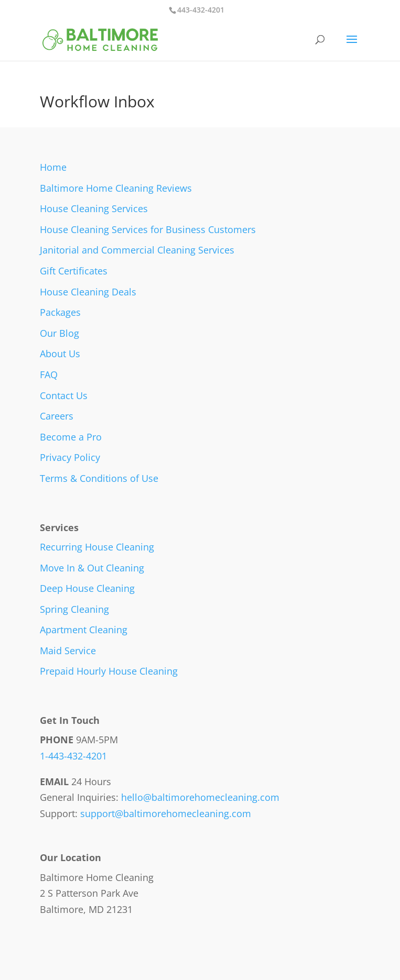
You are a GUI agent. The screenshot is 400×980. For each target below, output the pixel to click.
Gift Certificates (74, 271)
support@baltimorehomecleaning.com (166, 813)
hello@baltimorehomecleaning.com (200, 797)
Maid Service (68, 651)
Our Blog (60, 333)
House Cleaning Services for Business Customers (148, 229)
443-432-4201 (201, 10)
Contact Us (64, 395)
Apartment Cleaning (84, 630)
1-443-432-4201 (73, 756)
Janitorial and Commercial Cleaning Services (137, 250)
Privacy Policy (70, 457)
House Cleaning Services (94, 208)
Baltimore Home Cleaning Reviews (116, 188)
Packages (60, 312)
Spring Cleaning (74, 609)
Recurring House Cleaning (97, 547)
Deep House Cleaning (87, 588)
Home (53, 167)
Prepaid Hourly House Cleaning (109, 671)
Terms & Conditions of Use (99, 478)
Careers (57, 416)
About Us (60, 354)
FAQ (49, 375)
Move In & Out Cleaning (92, 568)
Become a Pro (71, 437)
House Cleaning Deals (88, 292)
